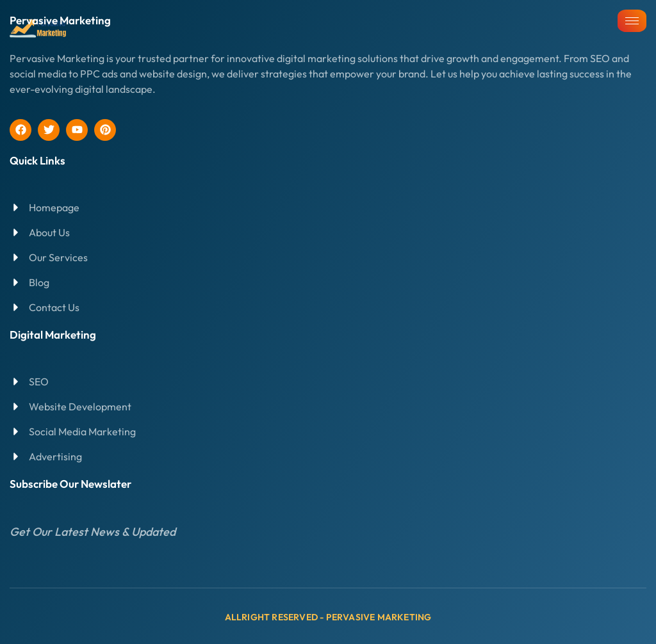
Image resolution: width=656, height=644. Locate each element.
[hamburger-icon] (632, 21)
